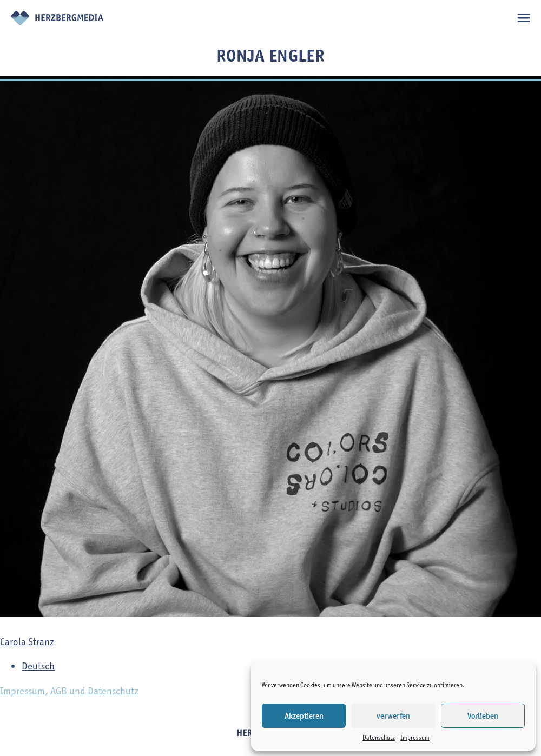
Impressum (415, 737)
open (523, 18)
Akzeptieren (304, 716)
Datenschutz (379, 737)
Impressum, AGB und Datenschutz (69, 691)
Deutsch (38, 666)
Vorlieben (483, 716)
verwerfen (393, 716)
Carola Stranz (27, 642)
